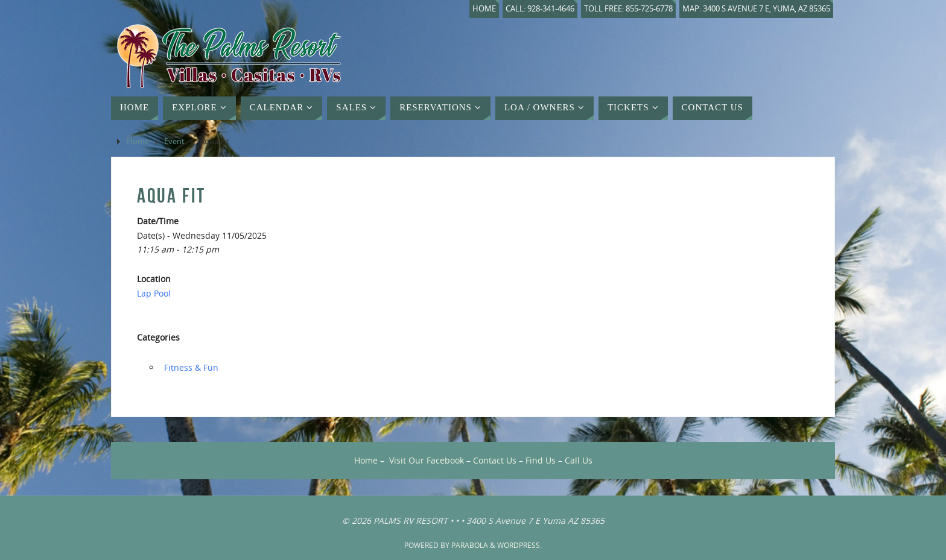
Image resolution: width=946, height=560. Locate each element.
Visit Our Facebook (427, 460)
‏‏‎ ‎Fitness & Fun (190, 367)
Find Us (541, 460)
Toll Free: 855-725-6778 (628, 9)
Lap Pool (154, 293)
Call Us (579, 460)
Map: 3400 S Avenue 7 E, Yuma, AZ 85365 (756, 9)
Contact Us (495, 460)
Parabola (470, 545)
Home (484, 9)
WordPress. (519, 545)
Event (174, 141)
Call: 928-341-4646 (540, 9)
